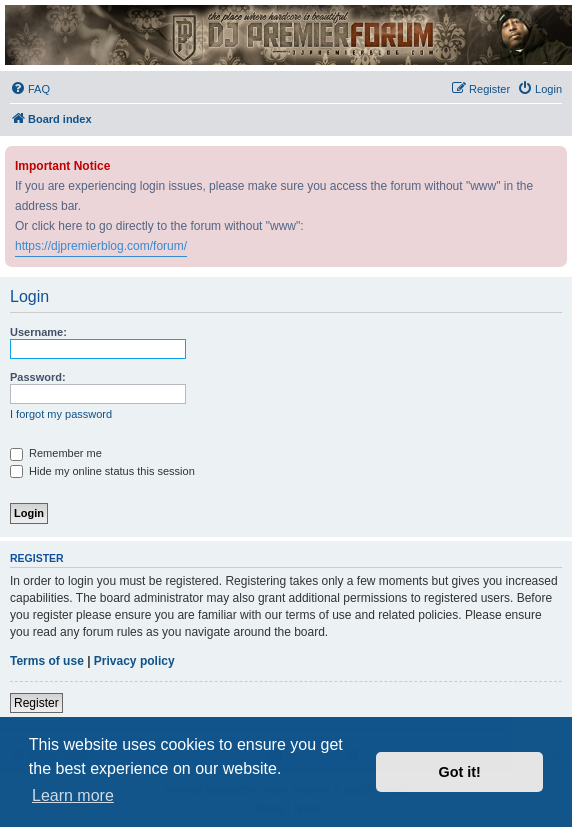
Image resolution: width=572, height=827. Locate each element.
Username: (38, 332)
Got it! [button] (460, 772)
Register (36, 703)
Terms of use (47, 661)
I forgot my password (61, 414)
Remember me (56, 453)
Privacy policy (134, 661)
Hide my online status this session (102, 471)
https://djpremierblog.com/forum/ (101, 246)
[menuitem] (30, 89)
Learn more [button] (73, 795)
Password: (38, 377)
